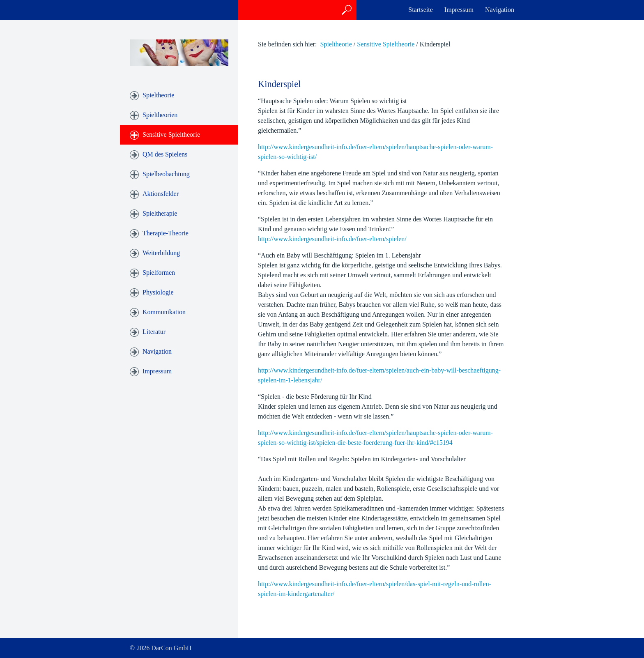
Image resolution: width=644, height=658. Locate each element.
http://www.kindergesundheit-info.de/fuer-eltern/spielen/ (332, 239)
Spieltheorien (160, 115)
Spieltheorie (158, 95)
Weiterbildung (161, 253)
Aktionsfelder (161, 194)
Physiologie (158, 292)
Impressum (459, 10)
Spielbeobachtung (166, 174)
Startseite (421, 10)
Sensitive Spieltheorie (171, 135)
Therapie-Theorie (166, 233)
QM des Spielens (165, 154)
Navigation (500, 10)
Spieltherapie (160, 213)
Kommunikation (164, 312)
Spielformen (159, 273)
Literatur (154, 332)
